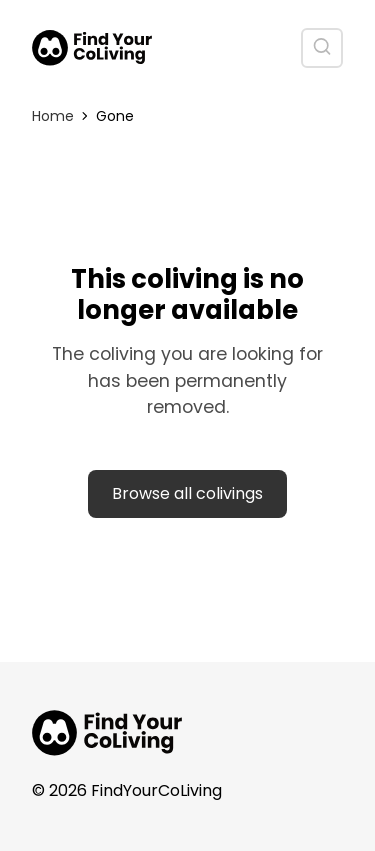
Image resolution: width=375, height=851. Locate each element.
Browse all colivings (187, 493)
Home (53, 116)
